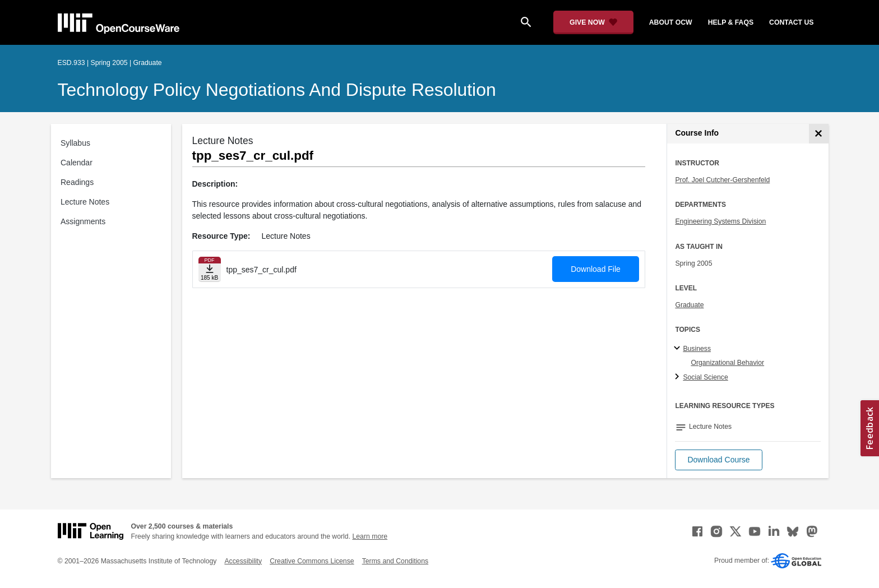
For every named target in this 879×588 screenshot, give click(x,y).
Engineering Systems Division (720, 221)
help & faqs (731, 22)
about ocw (671, 22)
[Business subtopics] (679, 349)
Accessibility (243, 561)
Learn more (370, 536)
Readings (77, 182)
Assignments (83, 221)
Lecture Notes (85, 202)
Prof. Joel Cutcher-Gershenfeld (722, 180)
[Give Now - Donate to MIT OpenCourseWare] (593, 22)
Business (697, 349)
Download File (596, 269)
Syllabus (75, 143)
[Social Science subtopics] (679, 377)
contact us (791, 22)
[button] (718, 460)
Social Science (705, 377)
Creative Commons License (312, 561)
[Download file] (210, 269)
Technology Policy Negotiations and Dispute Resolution (277, 90)
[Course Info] (819, 134)
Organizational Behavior (727, 363)
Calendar (77, 163)
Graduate (689, 305)
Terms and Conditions (395, 561)
